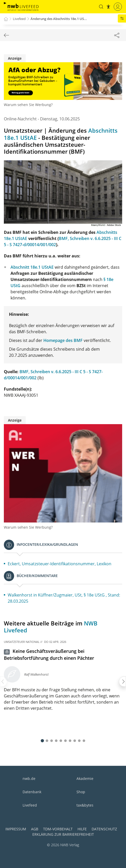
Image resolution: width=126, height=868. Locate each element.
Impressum (16, 829)
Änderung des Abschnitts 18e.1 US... (59, 19)
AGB (35, 829)
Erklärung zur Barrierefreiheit (63, 834)
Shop (81, 792)
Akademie (85, 778)
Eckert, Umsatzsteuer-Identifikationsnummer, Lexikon (60, 564)
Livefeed (30, 805)
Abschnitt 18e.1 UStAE (32, 267)
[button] (101, 7)
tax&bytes (85, 805)
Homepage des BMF (63, 340)
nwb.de (29, 778)
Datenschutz (104, 829)
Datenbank (32, 792)
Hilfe (82, 829)
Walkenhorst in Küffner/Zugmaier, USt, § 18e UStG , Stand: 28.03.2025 (64, 598)
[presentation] (4, 682)
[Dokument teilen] (117, 35)
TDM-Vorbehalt (58, 829)
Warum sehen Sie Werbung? (28, 105)
